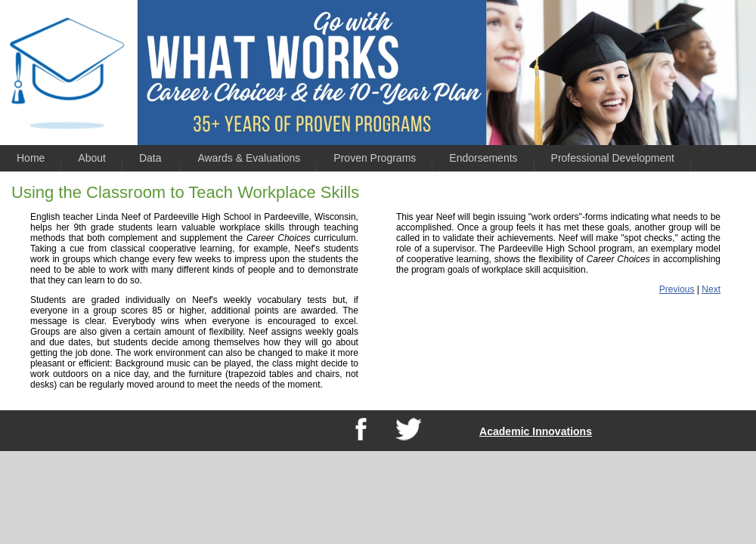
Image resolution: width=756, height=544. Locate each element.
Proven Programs (375, 158)
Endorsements (483, 158)
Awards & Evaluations (249, 158)
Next (711, 289)
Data (152, 158)
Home (31, 158)
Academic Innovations (536, 431)
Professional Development (613, 158)
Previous (677, 289)
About (92, 158)
